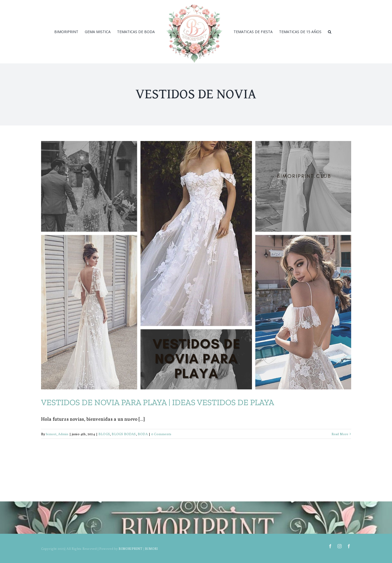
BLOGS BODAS (124, 434)
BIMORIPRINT (130, 549)
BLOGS (104, 434)
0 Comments (161, 434)
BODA (143, 434)
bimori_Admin (57, 434)
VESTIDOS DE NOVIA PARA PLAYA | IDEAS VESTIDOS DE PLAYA (158, 402)
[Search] (330, 32)
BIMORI (151, 549)
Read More (340, 434)
